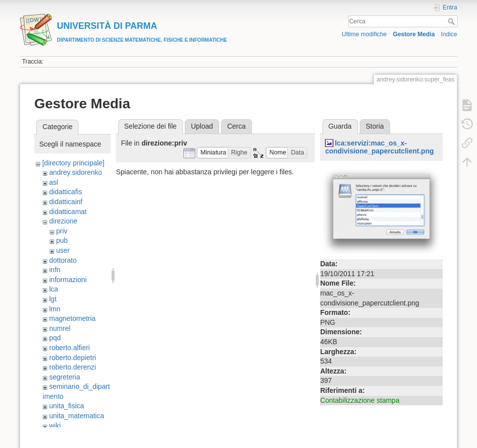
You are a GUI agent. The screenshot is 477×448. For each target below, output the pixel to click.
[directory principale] (73, 163)
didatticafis (66, 192)
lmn (55, 309)
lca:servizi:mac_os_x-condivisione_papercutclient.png (379, 147)
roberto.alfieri (70, 348)
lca (54, 289)
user (63, 250)
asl (54, 182)
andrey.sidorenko (76, 172)
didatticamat (68, 212)
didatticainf (66, 202)
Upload (202, 126)
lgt (53, 299)
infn (55, 270)
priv (62, 231)
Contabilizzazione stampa (360, 400)
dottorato (63, 260)
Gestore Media (414, 34)
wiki (55, 426)
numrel (60, 328)
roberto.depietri (73, 358)
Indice (449, 34)
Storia (375, 126)
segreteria (65, 377)
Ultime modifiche (364, 34)
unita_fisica (67, 406)
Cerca (452, 21)
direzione (63, 221)
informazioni (68, 280)
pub (62, 240)
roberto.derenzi (73, 367)
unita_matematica (77, 416)
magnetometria (72, 318)
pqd (55, 338)
